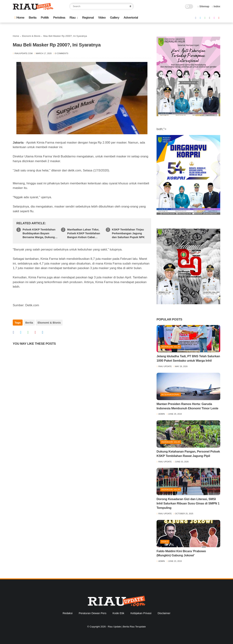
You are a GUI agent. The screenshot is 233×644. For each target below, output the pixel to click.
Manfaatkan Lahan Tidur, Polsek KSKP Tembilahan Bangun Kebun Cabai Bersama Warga (84, 233)
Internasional (171, 394)
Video (102, 18)
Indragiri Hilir (171, 347)
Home (19, 18)
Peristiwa (59, 18)
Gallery (115, 18)
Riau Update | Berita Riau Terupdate (127, 627)
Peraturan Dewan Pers (92, 613)
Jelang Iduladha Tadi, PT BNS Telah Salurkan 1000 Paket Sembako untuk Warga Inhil (188, 358)
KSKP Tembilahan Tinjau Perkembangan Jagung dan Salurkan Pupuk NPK (128, 233)
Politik (45, 18)
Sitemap (204, 6)
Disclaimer (164, 613)
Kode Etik (118, 613)
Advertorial (131, 18)
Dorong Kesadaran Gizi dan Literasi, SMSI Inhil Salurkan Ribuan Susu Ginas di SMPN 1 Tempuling (188, 503)
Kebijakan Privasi (141, 613)
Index (216, 6)
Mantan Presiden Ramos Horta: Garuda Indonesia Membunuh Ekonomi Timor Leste (187, 406)
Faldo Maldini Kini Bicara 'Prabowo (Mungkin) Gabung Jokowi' (181, 553)
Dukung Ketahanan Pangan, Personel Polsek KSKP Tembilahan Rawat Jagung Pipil (188, 454)
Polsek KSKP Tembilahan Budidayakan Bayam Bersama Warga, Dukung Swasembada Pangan (39, 233)
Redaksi (68, 613)
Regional (88, 18)
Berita (33, 18)
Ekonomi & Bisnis (31, 36)
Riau (73, 18)
